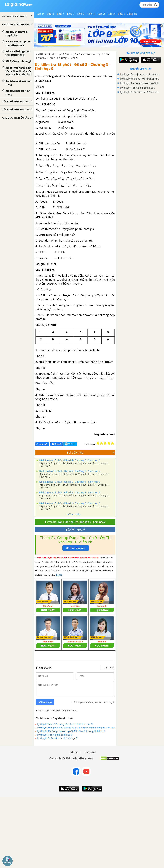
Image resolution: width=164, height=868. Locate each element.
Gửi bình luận (45, 702)
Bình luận (42, 444)
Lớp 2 (111, 14)
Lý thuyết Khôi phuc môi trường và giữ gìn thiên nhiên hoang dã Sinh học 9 (76, 728)
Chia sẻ (56, 444)
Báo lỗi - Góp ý (75, 529)
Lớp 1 (122, 14)
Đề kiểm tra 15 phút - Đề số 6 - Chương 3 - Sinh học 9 (69, 482)
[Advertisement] (141, 116)
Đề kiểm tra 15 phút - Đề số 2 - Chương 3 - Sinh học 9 (69, 493)
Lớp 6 (71, 14)
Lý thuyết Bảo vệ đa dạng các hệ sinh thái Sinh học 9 (65, 724)
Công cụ (132, 14)
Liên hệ (74, 752)
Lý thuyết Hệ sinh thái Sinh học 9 (55, 735)
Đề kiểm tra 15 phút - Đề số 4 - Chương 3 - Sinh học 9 (69, 460)
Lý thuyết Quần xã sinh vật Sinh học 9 (57, 738)
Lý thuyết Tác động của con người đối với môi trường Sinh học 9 (71, 731)
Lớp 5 (81, 14)
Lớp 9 (40, 14)
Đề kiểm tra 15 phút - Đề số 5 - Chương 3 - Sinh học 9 (69, 471)
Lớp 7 (61, 14)
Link (59, 575)
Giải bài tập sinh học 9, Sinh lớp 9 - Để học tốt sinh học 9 (71, 54)
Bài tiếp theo (91, 452)
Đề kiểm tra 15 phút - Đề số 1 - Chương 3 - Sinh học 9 (69, 503)
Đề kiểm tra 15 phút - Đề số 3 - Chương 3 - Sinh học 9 (72, 66)
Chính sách (90, 752)
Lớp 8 (50, 14)
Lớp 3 (101, 14)
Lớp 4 (91, 14)
